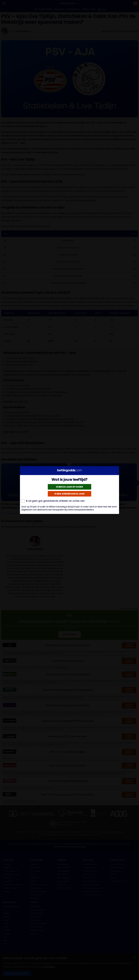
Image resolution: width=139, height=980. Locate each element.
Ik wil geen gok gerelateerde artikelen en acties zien (53, 501)
